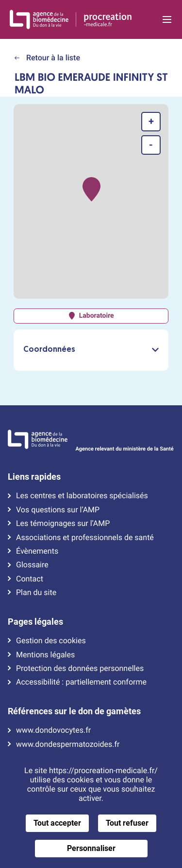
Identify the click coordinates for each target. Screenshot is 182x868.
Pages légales (35, 622)
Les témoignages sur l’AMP (63, 524)
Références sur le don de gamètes (74, 711)
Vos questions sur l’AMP (58, 510)
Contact (30, 579)
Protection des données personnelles (80, 669)
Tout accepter (57, 823)
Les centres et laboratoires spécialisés (82, 496)
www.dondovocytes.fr (53, 730)
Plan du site (36, 593)
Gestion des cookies (51, 641)
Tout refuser (127, 823)
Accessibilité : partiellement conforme (81, 682)
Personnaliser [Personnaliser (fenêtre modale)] (91, 848)
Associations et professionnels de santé (85, 538)
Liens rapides (34, 477)
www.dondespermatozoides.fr (68, 744)
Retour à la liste (47, 58)
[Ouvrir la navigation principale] (167, 19)
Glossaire (32, 565)
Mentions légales (45, 655)
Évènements (37, 551)
